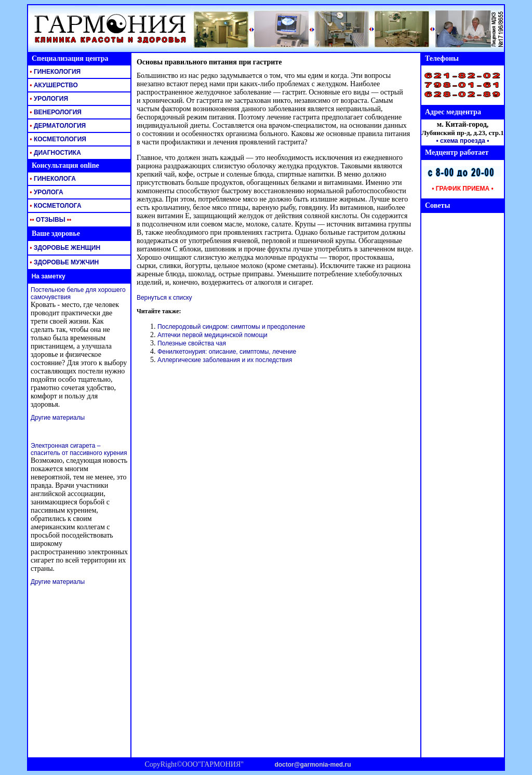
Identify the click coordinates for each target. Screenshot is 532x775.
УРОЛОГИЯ (48, 99)
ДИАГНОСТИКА (55, 153)
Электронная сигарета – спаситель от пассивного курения (79, 449)
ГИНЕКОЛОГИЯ (54, 72)
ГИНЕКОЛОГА (52, 179)
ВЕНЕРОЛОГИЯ (55, 112)
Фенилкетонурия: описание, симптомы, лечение (227, 352)
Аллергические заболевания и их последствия (225, 360)
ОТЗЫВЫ (50, 220)
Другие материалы (58, 418)
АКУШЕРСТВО (53, 85)
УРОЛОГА (46, 192)
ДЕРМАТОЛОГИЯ (57, 126)
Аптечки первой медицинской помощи (212, 335)
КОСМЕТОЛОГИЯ (57, 139)
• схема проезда (461, 141)
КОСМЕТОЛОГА (55, 206)
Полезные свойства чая (192, 343)
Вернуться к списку (164, 298)
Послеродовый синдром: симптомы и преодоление (231, 327)
